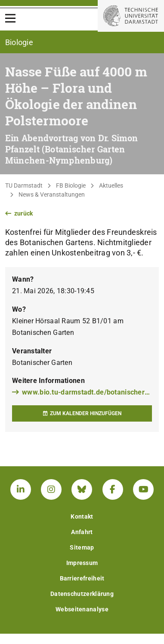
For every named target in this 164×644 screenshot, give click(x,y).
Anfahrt (82, 532)
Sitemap (82, 547)
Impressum (82, 563)
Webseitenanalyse (82, 609)
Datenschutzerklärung (82, 594)
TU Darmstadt (24, 185)
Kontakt (82, 516)
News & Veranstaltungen (52, 194)
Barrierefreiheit (82, 578)
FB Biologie (71, 185)
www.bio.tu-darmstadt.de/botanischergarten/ (82, 392)
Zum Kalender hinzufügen (82, 413)
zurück (19, 213)
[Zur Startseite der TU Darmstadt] (131, 16)
